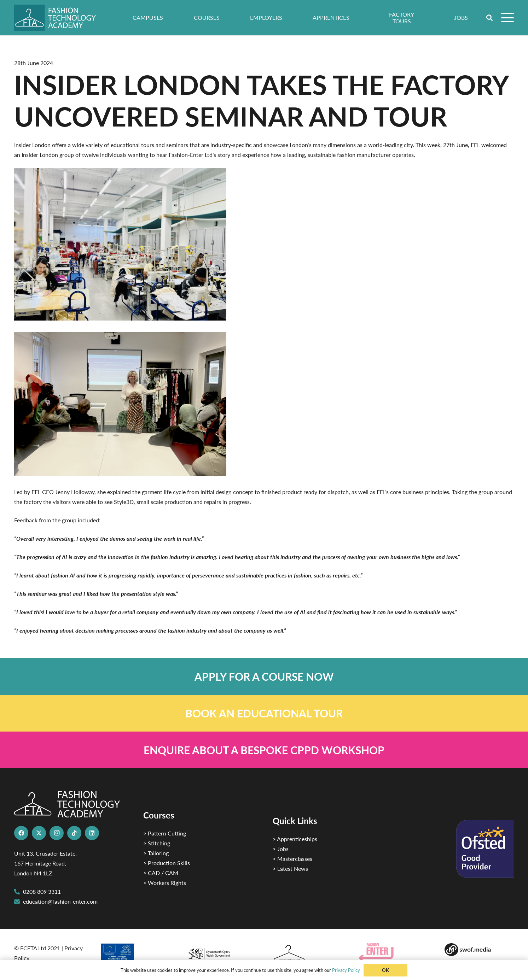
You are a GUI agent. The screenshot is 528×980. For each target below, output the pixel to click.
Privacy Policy (346, 970)
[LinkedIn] (92, 833)
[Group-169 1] (479, 950)
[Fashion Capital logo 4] (307, 954)
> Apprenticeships (295, 839)
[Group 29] (393, 952)
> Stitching (157, 843)
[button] (490, 18)
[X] (39, 833)
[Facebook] (21, 833)
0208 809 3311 (42, 891)
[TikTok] (74, 833)
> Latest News (290, 868)
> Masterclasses (292, 859)
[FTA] (60, 18)
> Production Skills (167, 863)
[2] (135, 955)
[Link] (264, 676)
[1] (221, 952)
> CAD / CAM (161, 873)
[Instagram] (57, 833)
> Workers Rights (165, 883)
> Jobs (281, 849)
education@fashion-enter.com (60, 901)
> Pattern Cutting (165, 833)
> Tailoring (156, 853)
